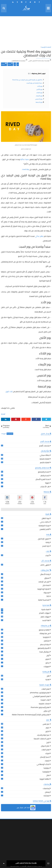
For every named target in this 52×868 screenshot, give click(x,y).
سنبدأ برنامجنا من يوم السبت (34, 83)
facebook (10, 434)
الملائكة (47, 796)
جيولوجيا (47, 768)
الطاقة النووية (45, 779)
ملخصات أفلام (44, 446)
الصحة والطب (45, 476)
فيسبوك (47, 593)
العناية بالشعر (45, 463)
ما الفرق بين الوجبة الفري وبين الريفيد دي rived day (27, 80)
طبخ (48, 676)
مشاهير (47, 641)
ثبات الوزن (9, 391)
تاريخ (48, 743)
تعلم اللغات (45, 689)
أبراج (48, 656)
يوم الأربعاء (39, 96)
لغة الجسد (46, 621)
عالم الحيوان (45, 746)
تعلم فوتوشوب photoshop (40, 693)
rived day (26, 169)
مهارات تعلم (45, 617)
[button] (26, 808)
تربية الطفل (46, 519)
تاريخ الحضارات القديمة (42, 739)
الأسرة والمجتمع (44, 648)
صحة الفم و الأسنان (43, 480)
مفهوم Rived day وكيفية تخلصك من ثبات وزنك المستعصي (26, 53)
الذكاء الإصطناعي (43, 765)
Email (4, 64)
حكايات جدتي (45, 522)
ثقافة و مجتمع (44, 630)
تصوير (48, 659)
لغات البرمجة (45, 700)
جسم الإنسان (45, 757)
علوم (48, 728)
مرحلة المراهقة (44, 526)
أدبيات (47, 556)
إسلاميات (46, 789)
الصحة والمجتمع (44, 472)
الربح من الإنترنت (44, 582)
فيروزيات (47, 667)
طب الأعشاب (45, 487)
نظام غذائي (39, 236)
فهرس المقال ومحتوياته (37, 73)
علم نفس (46, 724)
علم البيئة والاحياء (43, 735)
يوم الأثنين (39, 89)
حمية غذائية (25, 159)
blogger (4, 434)
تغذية (3, 414)
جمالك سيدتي (45, 455)
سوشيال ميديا (44, 652)
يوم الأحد (40, 86)
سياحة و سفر (45, 645)
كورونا (47, 483)
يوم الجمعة (39, 102)
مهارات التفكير (44, 613)
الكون (47, 732)
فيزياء (47, 754)
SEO (48, 597)
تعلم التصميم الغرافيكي (41, 697)
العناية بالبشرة (45, 459)
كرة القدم (46, 546)
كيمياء (47, 761)
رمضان (47, 792)
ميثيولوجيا (46, 772)
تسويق (47, 578)
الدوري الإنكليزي (44, 539)
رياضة (48, 543)
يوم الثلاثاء (39, 93)
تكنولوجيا (46, 637)
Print (10, 64)
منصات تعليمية (44, 704)
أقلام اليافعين (45, 529)
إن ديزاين (47, 711)
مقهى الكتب (45, 565)
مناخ (48, 776)
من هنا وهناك (45, 634)
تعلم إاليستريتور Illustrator (40, 708)
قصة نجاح (46, 586)
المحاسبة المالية (44, 600)
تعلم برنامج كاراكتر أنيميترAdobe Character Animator (31, 715)
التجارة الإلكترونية (43, 589)
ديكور (48, 663)
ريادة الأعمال (45, 575)
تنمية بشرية (45, 610)
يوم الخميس (39, 99)
